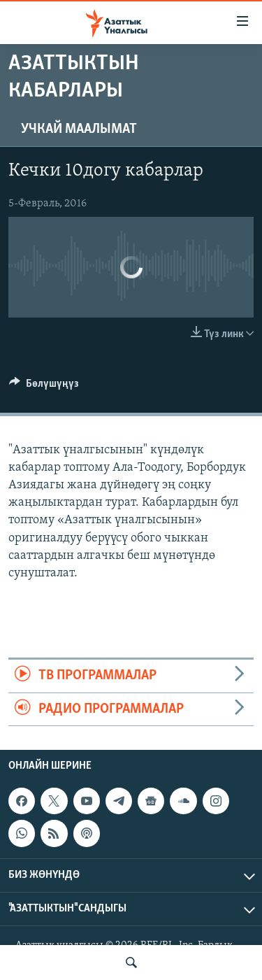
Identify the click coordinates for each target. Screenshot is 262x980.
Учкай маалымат (79, 129)
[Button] (44, 387)
